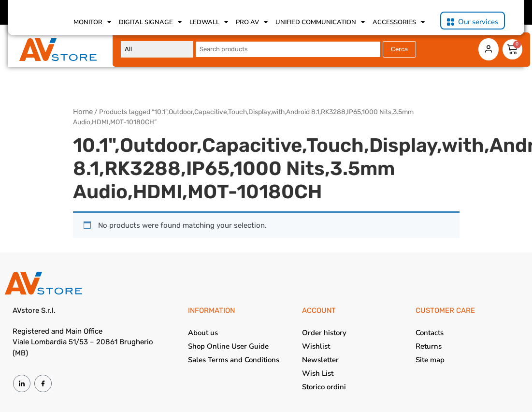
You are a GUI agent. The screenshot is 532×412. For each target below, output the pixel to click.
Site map (430, 360)
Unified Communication (320, 22)
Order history (324, 333)
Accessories (399, 22)
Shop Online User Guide (228, 346)
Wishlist (316, 346)
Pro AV (252, 22)
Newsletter (320, 360)
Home (83, 112)
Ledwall (209, 22)
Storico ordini (324, 387)
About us (203, 333)
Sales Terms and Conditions (234, 360)
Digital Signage (150, 22)
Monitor (92, 22)
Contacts (430, 333)
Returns (429, 346)
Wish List (318, 373)
